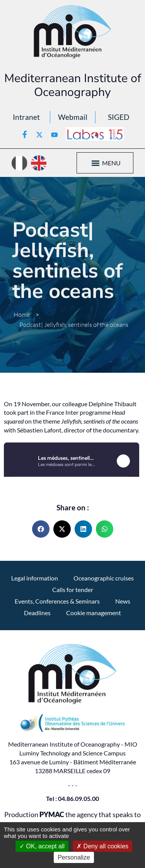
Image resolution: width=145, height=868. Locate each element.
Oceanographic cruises (104, 578)
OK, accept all (42, 846)
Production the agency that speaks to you (72, 819)
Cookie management (94, 613)
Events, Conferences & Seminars (57, 601)
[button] (96, 163)
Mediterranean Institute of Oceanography (73, 85)
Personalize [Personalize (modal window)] (74, 857)
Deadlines (37, 613)
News (123, 601)
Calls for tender (73, 590)
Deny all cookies (102, 846)
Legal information (35, 578)
